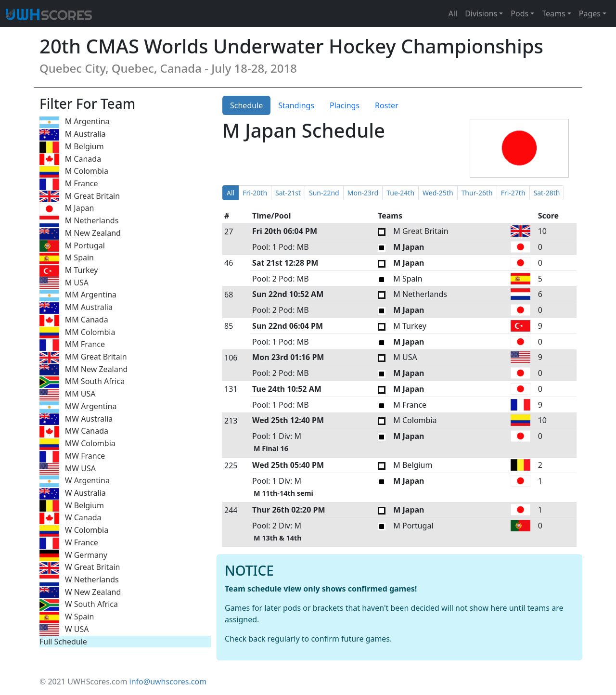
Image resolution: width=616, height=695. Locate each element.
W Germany (73, 556)
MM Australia (76, 308)
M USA (64, 283)
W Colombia (74, 531)
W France (69, 543)
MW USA (68, 469)
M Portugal (72, 246)
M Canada (70, 160)
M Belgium (72, 147)
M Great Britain (80, 197)
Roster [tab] (387, 105)
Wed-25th (438, 193)
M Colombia (74, 172)
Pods (520, 13)
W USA (64, 630)
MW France (72, 457)
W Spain (67, 617)
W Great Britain (80, 568)
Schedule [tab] (246, 105)
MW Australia (76, 419)
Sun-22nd (324, 193)
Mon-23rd (363, 193)
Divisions (481, 13)
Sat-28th (547, 193)
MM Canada (74, 320)
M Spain (67, 258)
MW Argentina (78, 407)
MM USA (68, 394)
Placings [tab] (345, 105)
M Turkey (69, 271)
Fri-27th (513, 193)
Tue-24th (400, 193)
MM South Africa (82, 382)
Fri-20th (255, 193)
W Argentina (75, 481)
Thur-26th (477, 193)
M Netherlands (79, 221)
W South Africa (79, 605)
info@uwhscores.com (168, 682)
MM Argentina (78, 295)
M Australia (72, 135)
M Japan (67, 209)
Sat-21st (288, 193)
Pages (590, 13)
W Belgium (72, 506)
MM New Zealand (83, 370)
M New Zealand (80, 234)
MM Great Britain (83, 357)
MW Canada (74, 431)
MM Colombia (77, 333)
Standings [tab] (296, 105)
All (453, 13)
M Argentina (75, 122)
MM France (72, 345)
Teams (553, 13)
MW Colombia (77, 444)
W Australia (73, 494)
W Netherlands (79, 580)
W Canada (70, 518)
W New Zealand (80, 593)
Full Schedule (63, 642)
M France (69, 184)
